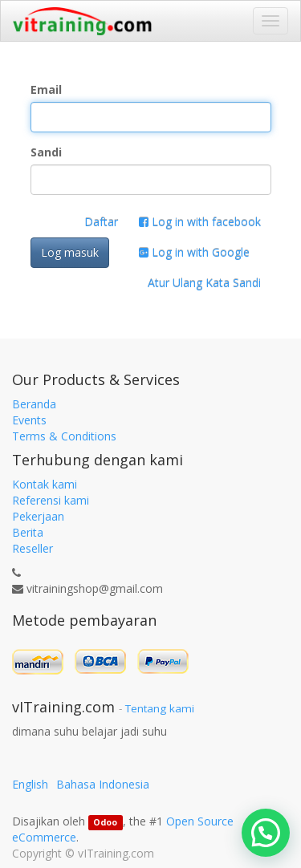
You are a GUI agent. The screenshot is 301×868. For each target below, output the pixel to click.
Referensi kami (51, 500)
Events (29, 420)
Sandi (46, 152)
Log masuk (70, 252)
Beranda (34, 404)
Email (46, 89)
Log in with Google (194, 252)
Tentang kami (160, 708)
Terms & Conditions (64, 436)
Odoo (105, 822)
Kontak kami (45, 484)
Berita (28, 532)
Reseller (33, 548)
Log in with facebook (200, 222)
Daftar (101, 222)
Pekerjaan (38, 516)
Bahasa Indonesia (103, 784)
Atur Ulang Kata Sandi (204, 283)
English (30, 784)
